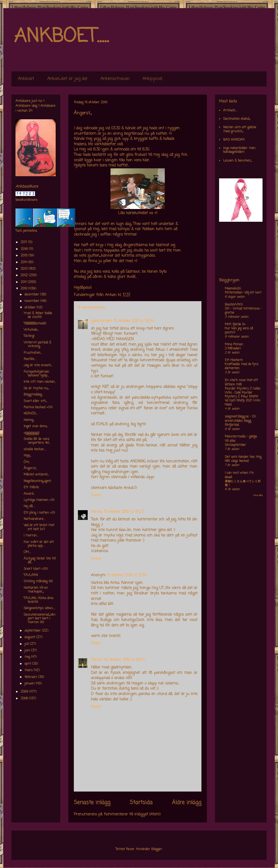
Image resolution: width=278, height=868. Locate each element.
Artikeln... (230, 111)
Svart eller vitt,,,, (35, 401)
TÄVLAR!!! (31, 575)
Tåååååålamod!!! (35, 324)
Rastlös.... (30, 359)
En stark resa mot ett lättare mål (241, 382)
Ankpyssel (152, 79)
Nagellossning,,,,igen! (37, 481)
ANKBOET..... (61, 37)
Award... (29, 494)
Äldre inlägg (187, 803)
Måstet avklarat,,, (36, 475)
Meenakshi (233, 289)
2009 (25, 692)
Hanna (97, 512)
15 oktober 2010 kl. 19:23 (124, 512)
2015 (25, 256)
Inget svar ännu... (36, 426)
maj (28, 657)
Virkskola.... (31, 330)
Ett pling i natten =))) (39, 513)
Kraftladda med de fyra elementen (241, 366)
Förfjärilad (232, 425)
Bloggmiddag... (34, 395)
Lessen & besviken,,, (237, 161)
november (32, 301)
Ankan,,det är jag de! (67, 79)
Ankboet (26, 79)
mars (29, 670)
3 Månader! (233, 349)
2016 (25, 249)
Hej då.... (29, 506)
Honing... (29, 420)
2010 (24, 289)
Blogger (157, 849)
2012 (25, 275)
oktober (31, 308)
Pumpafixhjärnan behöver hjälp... (36, 374)
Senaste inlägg (92, 803)
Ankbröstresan (115, 79)
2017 (24, 242)
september (33, 631)
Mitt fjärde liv (235, 324)
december (32, 295)
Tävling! (29, 336)
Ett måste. (31, 487)
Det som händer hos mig (243, 457)
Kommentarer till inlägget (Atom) (132, 814)
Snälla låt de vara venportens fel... (37, 441)
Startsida (141, 803)
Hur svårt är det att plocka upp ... (39, 544)
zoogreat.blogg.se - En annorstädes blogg (240, 419)
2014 (24, 262)
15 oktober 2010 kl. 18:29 (133, 321)
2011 (24, 282)
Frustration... (33, 353)
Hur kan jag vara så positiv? (239, 331)
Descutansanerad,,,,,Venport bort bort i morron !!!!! (40, 619)
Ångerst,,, (30, 468)
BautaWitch (234, 305)
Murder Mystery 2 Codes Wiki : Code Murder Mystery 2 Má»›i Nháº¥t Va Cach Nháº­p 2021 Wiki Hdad (243, 397)
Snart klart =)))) (36, 569)
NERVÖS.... (31, 414)
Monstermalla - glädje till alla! (241, 439)
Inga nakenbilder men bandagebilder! (239, 150)
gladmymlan (101, 321)
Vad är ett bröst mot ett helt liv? (39, 527)
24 (30, 111)
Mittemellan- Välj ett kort (243, 293)
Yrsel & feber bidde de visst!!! (38, 315)
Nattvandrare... (34, 519)
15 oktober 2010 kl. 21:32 (127, 575)
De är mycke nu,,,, (36, 388)
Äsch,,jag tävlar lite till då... (40, 561)
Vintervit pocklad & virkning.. (37, 345)
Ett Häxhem (234, 360)
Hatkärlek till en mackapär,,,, (36, 590)
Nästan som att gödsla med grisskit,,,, (240, 129)
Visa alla (258, 495)
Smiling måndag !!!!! (38, 581)
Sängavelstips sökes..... (40, 608)
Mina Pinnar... (235, 345)
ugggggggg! (31, 433)
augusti (30, 637)
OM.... (27, 552)
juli (27, 644)
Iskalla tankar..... (35, 449)
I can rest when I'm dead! (239, 475)
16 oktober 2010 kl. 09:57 (125, 660)
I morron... (31, 536)
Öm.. (27, 462)
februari (31, 677)
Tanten (97, 660)
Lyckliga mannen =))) (39, 500)
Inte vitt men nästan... (40, 382)
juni (28, 651)
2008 (25, 699)
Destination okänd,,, (237, 119)
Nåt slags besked (237, 461)
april (28, 664)
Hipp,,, (27, 456)
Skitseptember (235, 445)
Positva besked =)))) (38, 407)
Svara (96, 495)
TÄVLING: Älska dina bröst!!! (38, 600)
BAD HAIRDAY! (234, 140)
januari (30, 684)
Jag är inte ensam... (38, 365)
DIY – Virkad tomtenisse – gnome (243, 311)
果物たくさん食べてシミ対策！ (243, 483)
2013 (25, 269)
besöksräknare (26, 200)
